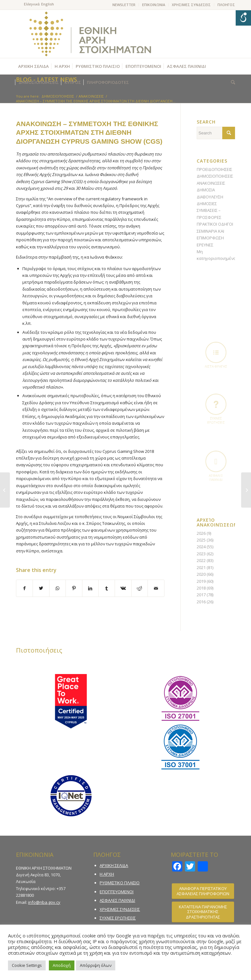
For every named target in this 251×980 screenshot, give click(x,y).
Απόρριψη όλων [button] (96, 965)
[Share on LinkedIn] (90, 588)
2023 (201, 554)
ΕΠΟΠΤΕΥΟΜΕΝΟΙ (117, 892)
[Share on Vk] (123, 588)
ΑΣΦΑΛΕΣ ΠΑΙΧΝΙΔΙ (117, 900)
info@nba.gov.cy (44, 902)
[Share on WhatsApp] (57, 588)
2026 (201, 533)
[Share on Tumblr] (107, 588)
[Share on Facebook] (24, 588)
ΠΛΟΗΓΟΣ (226, 5)
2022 (201, 560)
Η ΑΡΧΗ (107, 874)
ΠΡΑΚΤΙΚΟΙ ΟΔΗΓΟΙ (215, 224)
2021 (201, 567)
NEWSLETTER (124, 5)
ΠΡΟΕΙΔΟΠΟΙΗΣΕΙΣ (214, 169)
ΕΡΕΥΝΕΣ (205, 245)
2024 (201, 547)
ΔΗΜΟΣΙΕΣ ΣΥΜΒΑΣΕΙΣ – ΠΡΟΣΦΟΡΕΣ (209, 210)
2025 (201, 540)
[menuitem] (124, 5)
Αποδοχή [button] (62, 965)
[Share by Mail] (156, 588)
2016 (201, 602)
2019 (201, 581)
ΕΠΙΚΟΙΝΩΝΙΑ (154, 5)
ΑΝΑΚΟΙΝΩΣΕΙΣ (211, 183)
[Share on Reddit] (140, 588)
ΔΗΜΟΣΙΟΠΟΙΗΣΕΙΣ (215, 176)
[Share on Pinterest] (74, 588)
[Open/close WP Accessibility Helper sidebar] (243, 18)
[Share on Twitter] (41, 588)
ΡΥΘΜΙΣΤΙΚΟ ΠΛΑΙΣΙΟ (120, 883)
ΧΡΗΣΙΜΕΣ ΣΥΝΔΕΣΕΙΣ (191, 5)
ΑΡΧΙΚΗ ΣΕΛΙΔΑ (114, 865)
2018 (201, 588)
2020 (201, 574)
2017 (201, 595)
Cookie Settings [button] (27, 965)
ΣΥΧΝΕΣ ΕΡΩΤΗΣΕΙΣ (118, 918)
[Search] (231, 82)
